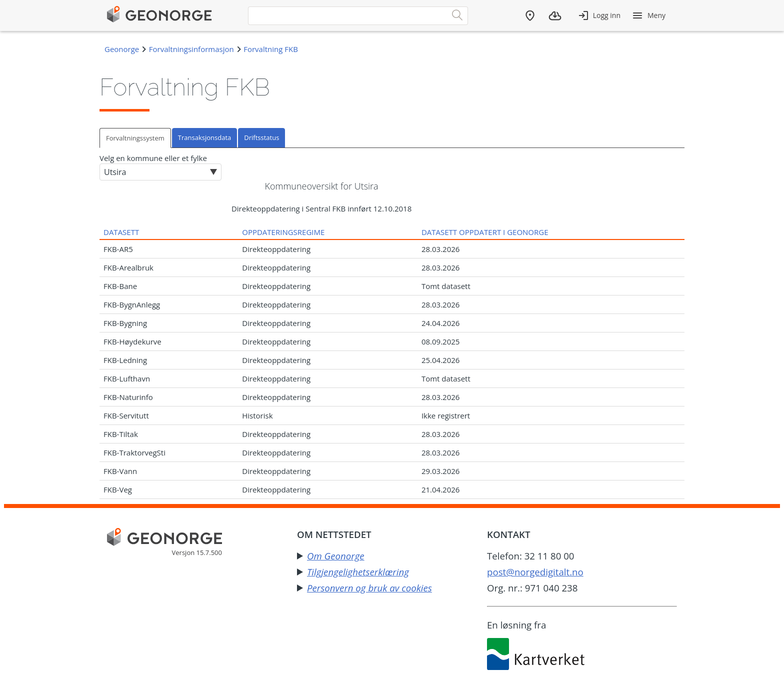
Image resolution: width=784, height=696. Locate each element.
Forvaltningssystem (135, 138)
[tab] (136, 138)
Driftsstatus (261, 137)
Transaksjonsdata (204, 137)
